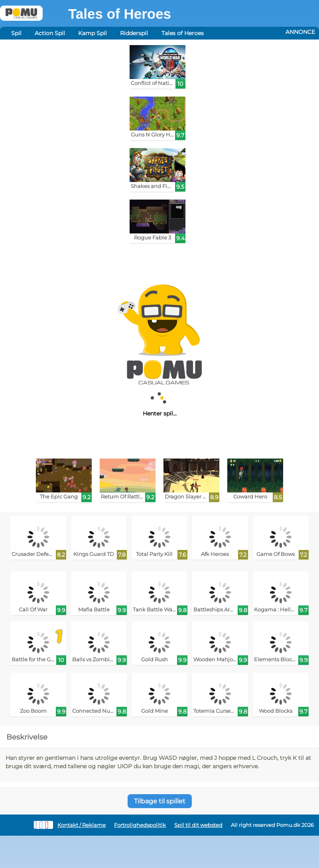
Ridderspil (134, 33)
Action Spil (50, 33)
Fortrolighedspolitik (140, 825)
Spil (16, 33)
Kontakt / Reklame (82, 825)
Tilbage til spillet (160, 801)
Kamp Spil (93, 33)
